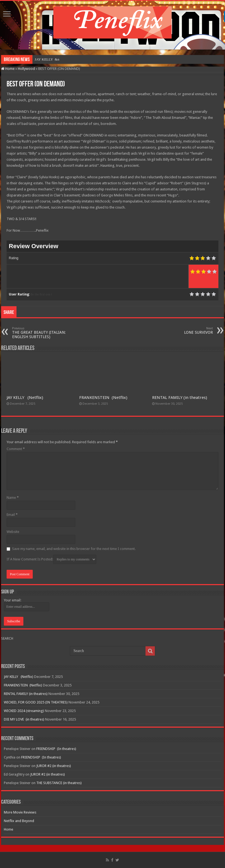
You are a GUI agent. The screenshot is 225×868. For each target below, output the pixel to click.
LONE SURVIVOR (185, 331)
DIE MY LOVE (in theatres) (24, 719)
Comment (16, 449)
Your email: (13, 600)
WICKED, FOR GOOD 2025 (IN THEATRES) (36, 702)
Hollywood (26, 69)
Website (13, 532)
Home (8, 69)
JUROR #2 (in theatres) (54, 766)
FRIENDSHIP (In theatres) (56, 749)
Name (13, 498)
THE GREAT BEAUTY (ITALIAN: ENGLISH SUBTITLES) (40, 333)
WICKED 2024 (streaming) (24, 711)
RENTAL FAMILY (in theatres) (180, 398)
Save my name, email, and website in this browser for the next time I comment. (74, 549)
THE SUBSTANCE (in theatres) (59, 783)
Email (12, 515)
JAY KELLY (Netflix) (25, 398)
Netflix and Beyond (19, 821)
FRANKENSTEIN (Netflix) (103, 398)
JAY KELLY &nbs (48, 59)
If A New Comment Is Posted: (51, 559)
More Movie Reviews (20, 812)
